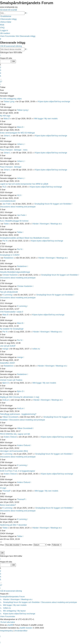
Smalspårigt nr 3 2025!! (10, 255)
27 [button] (1, 82)
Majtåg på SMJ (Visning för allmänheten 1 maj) (20, 397)
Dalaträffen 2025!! (7, 363)
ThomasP (6, 491)
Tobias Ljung (9, 102)
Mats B (5, 315)
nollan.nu (36, 349)
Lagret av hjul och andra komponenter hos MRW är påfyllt (24, 184)
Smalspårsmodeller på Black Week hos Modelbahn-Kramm (25, 238)
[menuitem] (8, 19)
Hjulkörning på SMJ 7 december (13, 525)
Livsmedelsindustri (8, 201)
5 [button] (1, 76)
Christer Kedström (10, 275)
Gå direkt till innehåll (8, 10)
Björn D (6, 383)
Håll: (54, 545)
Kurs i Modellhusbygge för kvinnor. (14, 221)
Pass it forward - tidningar (11, 167)
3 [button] (1, 70)
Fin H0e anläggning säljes (11, 99)
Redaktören (9, 258)
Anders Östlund (10, 437)
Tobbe (6, 224)
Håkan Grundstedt (10, 417)
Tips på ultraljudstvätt (9, 292)
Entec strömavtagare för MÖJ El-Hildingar (17, 133)
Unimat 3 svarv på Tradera (11, 380)
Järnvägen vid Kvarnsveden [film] (14, 451)
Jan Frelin (7, 204)
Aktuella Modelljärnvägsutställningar (15, 272)
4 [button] (1, 73)
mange (5, 349)
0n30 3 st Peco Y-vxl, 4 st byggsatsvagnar (17, 471)
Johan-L (7, 136)
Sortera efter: (34, 545)
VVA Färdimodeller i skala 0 (11, 312)
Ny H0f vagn (5, 116)
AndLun (6, 400)
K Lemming (7, 295)
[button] (0, 55)
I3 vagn (3, 488)
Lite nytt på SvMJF (8, 346)
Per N (5, 241)
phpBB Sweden (26, 628)
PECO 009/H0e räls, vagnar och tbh (15, 434)
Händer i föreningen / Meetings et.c (47, 224)
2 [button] (1, 67)
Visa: (11, 545)
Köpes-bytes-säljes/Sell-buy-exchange (54, 102)
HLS (4, 187)
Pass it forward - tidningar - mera (14, 150)
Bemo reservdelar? (8, 505)
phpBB (10, 625)
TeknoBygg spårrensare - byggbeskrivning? (18, 414)
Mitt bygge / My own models (46, 119)
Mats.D (7, 119)
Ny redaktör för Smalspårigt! (12, 329)
